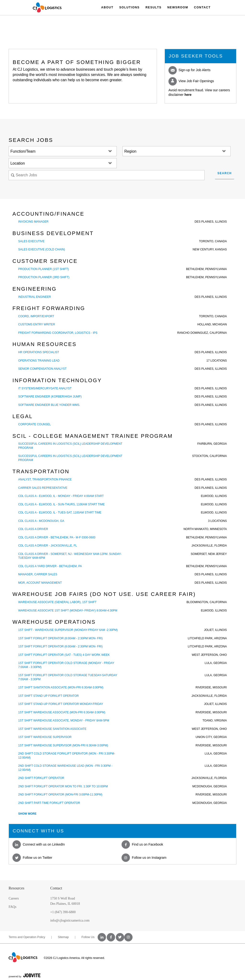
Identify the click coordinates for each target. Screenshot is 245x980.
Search (225, 173)
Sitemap (63, 937)
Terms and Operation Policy (27, 937)
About (107, 7)
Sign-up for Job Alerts (189, 70)
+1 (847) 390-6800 (63, 912)
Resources (17, 888)
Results (153, 7)
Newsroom (178, 7)
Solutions (129, 7)
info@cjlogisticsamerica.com (70, 920)
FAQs (12, 907)
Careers (14, 898)
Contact (202, 7)
